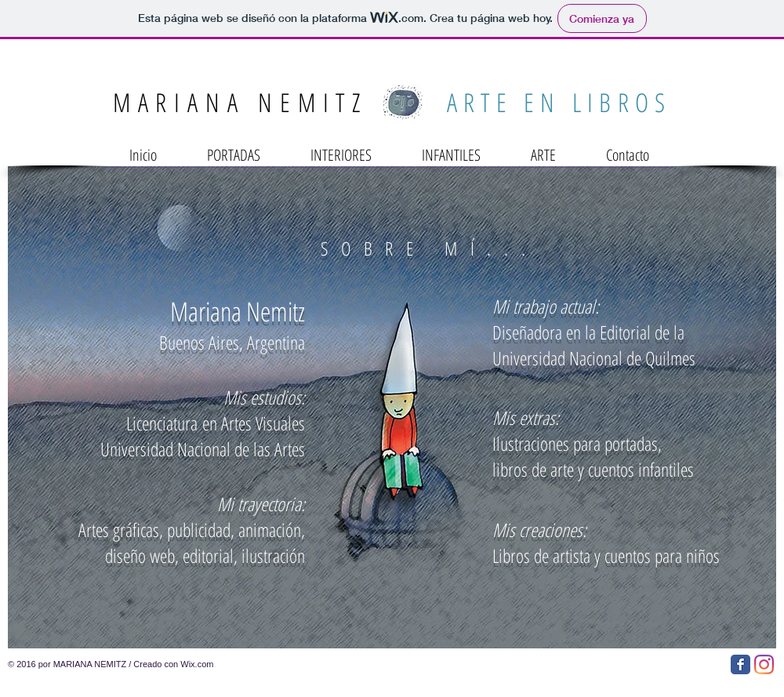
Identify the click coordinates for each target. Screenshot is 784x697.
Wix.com (197, 664)
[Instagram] (764, 664)
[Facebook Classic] (740, 664)
